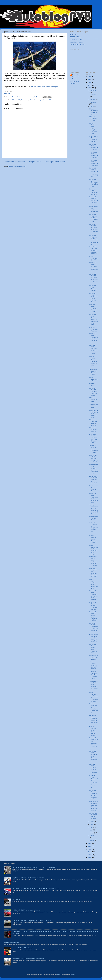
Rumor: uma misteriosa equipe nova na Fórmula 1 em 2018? (32, 921)
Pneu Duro (74, 34)
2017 (90, 85)
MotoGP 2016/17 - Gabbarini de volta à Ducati (93, 308)
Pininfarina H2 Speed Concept (93, 119)
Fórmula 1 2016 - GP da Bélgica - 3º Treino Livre (93, 183)
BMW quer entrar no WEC (93, 400)
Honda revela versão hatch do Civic (94, 488)
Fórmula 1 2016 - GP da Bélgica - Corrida (93, 147)
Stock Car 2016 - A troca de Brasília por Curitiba (94, 449)
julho (91, 822)
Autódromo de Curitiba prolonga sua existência (94, 480)
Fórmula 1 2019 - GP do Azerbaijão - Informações (28, 959)
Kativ (59, 975)
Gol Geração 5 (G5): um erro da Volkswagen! (27, 910)
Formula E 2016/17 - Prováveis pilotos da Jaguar (93, 392)
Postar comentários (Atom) (18, 166)
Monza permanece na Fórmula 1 (94, 112)
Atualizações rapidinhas (11, 942)
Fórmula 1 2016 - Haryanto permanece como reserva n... (94, 595)
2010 (90, 858)
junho (92, 824)
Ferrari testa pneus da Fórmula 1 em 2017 (93, 816)
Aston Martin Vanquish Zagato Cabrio (93, 372)
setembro (93, 102)
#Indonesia (25, 100)
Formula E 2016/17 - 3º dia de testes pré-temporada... (94, 228)
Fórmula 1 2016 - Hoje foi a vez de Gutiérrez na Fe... (93, 795)
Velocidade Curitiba (76, 42)
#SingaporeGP (46, 100)
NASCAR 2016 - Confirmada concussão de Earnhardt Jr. (94, 782)
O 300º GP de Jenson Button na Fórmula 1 (94, 139)
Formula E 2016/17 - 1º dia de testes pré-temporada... (94, 278)
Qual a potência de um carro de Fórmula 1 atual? (93, 731)
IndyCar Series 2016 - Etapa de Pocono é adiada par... (93, 362)
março (92, 833)
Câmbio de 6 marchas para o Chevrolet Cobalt (93, 539)
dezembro (93, 90)
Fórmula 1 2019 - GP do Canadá (23, 948)
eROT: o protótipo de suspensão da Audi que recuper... (94, 528)
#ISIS (31, 100)
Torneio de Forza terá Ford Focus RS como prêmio (94, 675)
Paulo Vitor (8, 93)
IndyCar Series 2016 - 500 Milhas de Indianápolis (28, 878)
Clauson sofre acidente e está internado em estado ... (94, 685)
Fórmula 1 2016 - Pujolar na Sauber (93, 288)
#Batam (15, 100)
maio (92, 827)
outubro (92, 99)
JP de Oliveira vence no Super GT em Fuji (93, 665)
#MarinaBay (37, 100)
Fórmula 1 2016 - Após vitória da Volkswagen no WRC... (94, 320)
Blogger (73, 975)
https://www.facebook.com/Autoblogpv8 (45, 87)
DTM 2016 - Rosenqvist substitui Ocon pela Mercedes (94, 606)
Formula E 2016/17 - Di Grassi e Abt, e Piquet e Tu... (94, 298)
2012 (90, 852)
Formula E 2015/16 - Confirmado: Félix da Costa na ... (93, 628)
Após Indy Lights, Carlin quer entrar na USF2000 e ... (94, 720)
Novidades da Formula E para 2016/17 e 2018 (94, 414)
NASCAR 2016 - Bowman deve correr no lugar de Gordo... (94, 349)
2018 (90, 82)
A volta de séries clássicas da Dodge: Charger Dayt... (93, 438)
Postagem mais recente (14, 162)
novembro (93, 95)
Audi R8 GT (16, 899)
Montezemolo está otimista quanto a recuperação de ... (94, 469)
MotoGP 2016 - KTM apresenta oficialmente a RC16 (94, 459)
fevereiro (93, 836)
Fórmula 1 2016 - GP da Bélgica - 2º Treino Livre (93, 200)
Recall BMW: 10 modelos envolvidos (94, 209)
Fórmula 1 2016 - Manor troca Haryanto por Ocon (93, 616)
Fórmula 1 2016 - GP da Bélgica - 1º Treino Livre (93, 218)
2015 (90, 844)
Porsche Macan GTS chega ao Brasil (94, 192)
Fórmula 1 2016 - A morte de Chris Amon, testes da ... (93, 756)
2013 (90, 849)
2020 (90, 77)
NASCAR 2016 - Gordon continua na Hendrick (93, 768)
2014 (90, 846)
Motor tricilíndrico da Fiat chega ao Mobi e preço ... (94, 550)
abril (91, 830)
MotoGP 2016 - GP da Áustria (94, 518)
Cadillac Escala (92, 385)
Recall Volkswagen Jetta (94, 379)
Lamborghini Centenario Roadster (94, 329)
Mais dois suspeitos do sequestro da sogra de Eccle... (93, 572)
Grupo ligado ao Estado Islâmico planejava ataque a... (94, 638)
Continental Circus (76, 39)
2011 (90, 855)
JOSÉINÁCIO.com (76, 37)
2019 (90, 80)
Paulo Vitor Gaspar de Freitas (76, 77)
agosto (92, 107)
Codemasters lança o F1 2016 (94, 406)
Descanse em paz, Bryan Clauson (94, 657)
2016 (90, 88)
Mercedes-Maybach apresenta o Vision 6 (93, 422)
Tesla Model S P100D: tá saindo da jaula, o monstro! (93, 250)
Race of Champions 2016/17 (94, 258)
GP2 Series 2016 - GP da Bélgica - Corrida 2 (94, 155)
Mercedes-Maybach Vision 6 (93, 430)
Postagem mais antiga (55, 162)
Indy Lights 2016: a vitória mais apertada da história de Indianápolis (34, 867)
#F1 (19, 100)
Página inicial (35, 162)
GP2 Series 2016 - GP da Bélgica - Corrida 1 (94, 163)
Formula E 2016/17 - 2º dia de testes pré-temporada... (94, 267)
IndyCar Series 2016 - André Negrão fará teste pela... (93, 128)
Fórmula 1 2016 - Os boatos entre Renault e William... (93, 649)
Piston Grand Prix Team (78, 45)
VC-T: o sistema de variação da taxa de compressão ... (94, 509)
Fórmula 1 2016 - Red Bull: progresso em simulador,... (94, 743)
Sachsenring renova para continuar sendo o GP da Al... (94, 561)
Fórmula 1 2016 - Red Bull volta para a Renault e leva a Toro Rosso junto (36, 888)
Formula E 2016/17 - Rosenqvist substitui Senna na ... (94, 338)
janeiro (92, 840)
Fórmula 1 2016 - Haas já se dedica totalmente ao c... (94, 498)
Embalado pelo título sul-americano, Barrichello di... (94, 708)
